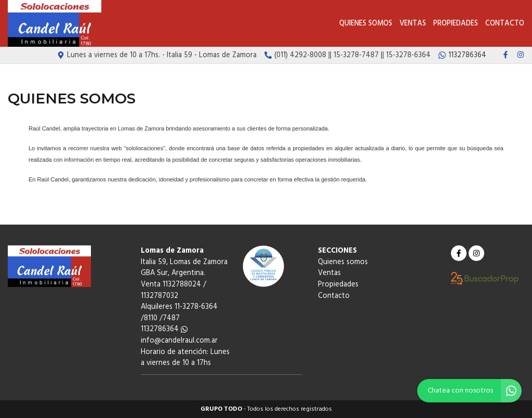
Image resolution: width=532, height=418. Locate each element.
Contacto (505, 24)
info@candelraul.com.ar (179, 341)
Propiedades (456, 24)
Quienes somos (366, 24)
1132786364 (164, 329)
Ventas (413, 24)
